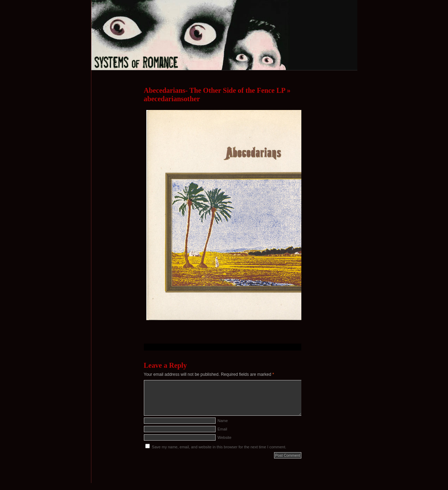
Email (223, 429)
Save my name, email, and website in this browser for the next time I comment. (219, 447)
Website (225, 437)
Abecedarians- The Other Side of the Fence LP (215, 90)
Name (223, 421)
